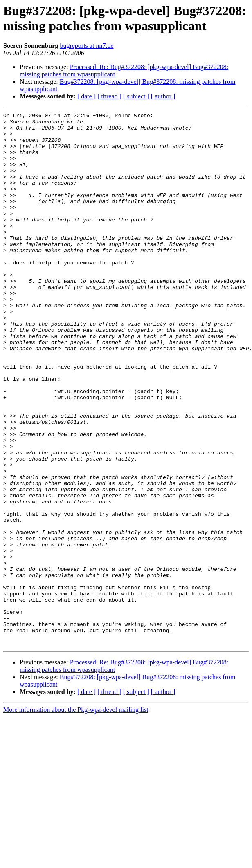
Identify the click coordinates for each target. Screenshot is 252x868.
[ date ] (87, 96)
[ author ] (163, 96)
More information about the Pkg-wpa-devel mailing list (76, 816)
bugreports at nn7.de (87, 46)
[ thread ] (109, 96)
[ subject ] (136, 96)
